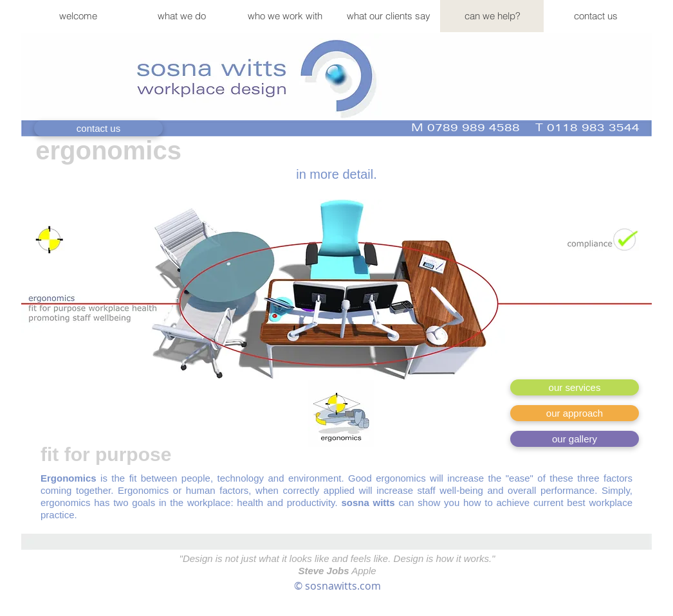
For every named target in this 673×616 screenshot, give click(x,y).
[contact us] (98, 128)
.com (369, 586)
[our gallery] (575, 439)
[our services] (575, 387)
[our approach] (575, 413)
